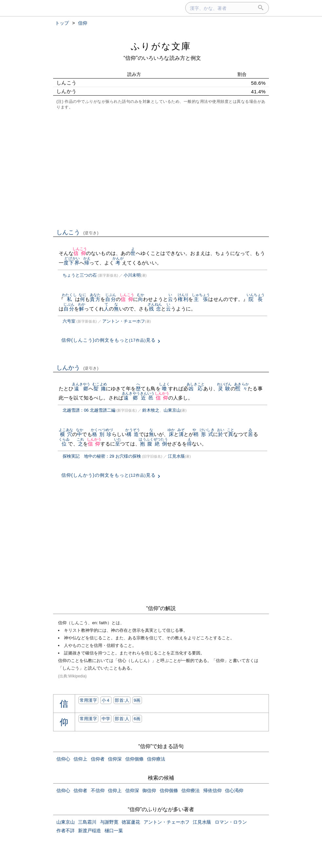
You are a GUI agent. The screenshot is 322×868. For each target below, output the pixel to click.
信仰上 (80, 759)
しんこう (78, 232)
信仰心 (63, 759)
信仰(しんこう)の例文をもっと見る (109, 340)
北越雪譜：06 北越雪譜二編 (89, 410)
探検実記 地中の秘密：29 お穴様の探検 (102, 456)
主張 (201, 299)
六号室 (69, 321)
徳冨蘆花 (131, 822)
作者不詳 (66, 831)
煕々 (241, 388)
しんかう (78, 368)
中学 (106, 719)
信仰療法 (156, 759)
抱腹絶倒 (153, 444)
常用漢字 (88, 700)
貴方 (95, 299)
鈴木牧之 (151, 410)
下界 (74, 263)
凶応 (196, 388)
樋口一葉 (114, 831)
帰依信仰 (212, 790)
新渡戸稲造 (90, 831)
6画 (137, 719)
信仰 (80, 253)
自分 (111, 299)
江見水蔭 (176, 456)
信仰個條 (134, 759)
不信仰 (98, 790)
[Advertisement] (161, 169)
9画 (137, 700)
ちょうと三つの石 (80, 275)
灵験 (224, 388)
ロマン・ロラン (231, 822)
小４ (106, 700)
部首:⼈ (122, 700)
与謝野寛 (109, 822)
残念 (155, 309)
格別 (98, 434)
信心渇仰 (234, 790)
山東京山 (172, 410)
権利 (183, 299)
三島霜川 (87, 822)
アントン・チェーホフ (124, 321)
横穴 (66, 434)
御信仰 (149, 790)
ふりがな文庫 (161, 46)
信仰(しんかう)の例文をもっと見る (109, 475)
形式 (207, 434)
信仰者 (98, 759)
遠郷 (81, 388)
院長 (256, 299)
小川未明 (132, 275)
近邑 (147, 398)
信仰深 (115, 759)
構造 (133, 434)
